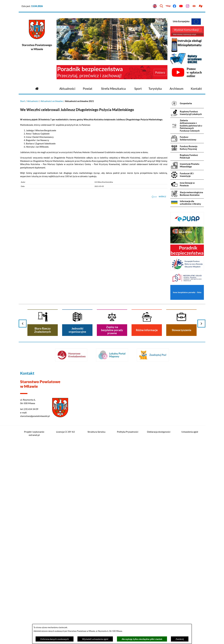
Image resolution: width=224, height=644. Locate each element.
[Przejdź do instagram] (188, 6)
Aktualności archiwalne (52, 101)
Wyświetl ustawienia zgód (95, 639)
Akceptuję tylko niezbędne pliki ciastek (142, 639)
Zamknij (180, 639)
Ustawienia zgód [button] (190, 432)
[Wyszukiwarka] (161, 6)
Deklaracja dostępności (159, 432)
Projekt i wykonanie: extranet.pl (34, 433)
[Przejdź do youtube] (181, 6)
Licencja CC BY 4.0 (65, 432)
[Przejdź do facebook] (174, 6)
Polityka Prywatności (128, 432)
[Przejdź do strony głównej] (37, 88)
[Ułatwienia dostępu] (194, 6)
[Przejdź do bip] (168, 6)
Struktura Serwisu (96, 432)
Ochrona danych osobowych (55, 639)
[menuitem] (67, 89)
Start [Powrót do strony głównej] (23, 101)
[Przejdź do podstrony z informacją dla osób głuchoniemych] (201, 6)
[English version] (155, 6)
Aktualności (33, 101)
